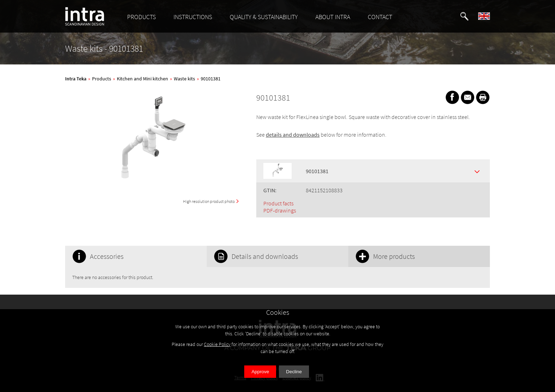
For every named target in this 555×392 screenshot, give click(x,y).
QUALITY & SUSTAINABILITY (264, 17)
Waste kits (184, 79)
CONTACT (380, 17)
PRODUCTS (141, 17)
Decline (294, 372)
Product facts (278, 203)
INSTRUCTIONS (193, 17)
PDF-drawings (280, 210)
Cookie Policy (217, 344)
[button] (464, 16)
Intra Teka (76, 79)
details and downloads (293, 135)
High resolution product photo (209, 201)
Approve (260, 372)
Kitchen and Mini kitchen (142, 79)
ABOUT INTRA (333, 17)
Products (102, 79)
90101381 (211, 79)
